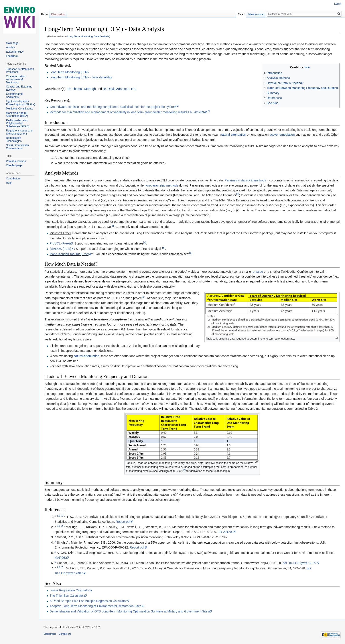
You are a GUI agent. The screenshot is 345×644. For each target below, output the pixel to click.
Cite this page (14, 165)
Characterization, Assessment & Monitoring (16, 79)
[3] (238, 194)
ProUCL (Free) (60, 243)
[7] (101, 398)
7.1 (63, 567)
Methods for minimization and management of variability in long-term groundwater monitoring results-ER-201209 (127, 112)
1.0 (59, 516)
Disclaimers (50, 634)
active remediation (282, 135)
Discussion (58, 14)
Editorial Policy (15, 52)
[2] (208, 111)
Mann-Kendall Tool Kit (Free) (69, 254)
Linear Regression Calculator (70, 590)
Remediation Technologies (14, 139)
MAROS (60, 558)
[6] (191, 253)
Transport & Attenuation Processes (20, 71)
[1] (177, 106)
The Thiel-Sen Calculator (67, 596)
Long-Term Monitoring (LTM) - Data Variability (81, 77)
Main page (12, 43)
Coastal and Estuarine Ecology (19, 88)
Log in (338, 4)
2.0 (59, 526)
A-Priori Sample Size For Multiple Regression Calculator (88, 601)
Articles (10, 47)
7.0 (59, 567)
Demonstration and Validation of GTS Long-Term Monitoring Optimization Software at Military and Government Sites (129, 611)
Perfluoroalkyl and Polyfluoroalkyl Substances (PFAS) (18, 123)
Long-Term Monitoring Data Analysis (88, 36)
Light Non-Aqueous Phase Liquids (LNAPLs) (21, 103)
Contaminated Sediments (14, 95)
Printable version (16, 161)
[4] (145, 242)
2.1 (63, 526)
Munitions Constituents (19, 109)
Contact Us (65, 634)
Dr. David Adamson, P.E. (120, 89)
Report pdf (123, 522)
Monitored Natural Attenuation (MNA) (17, 115)
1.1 (63, 516)
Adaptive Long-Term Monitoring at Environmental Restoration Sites (95, 606)
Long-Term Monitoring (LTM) (69, 72)
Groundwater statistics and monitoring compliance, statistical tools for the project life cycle (111, 107)
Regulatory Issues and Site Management (19, 132)
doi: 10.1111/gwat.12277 (300, 563)
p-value (258, 272)
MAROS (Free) (61, 249)
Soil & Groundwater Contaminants (18, 147)
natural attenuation (233, 135)
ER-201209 (226, 532)
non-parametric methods (162, 185)
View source (256, 14)
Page (44, 14)
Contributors (13, 179)
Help (9, 183)
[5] (164, 247)
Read (241, 14)
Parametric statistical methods (245, 180)
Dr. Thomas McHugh (82, 89)
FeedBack (12, 56)
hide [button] (307, 67)
